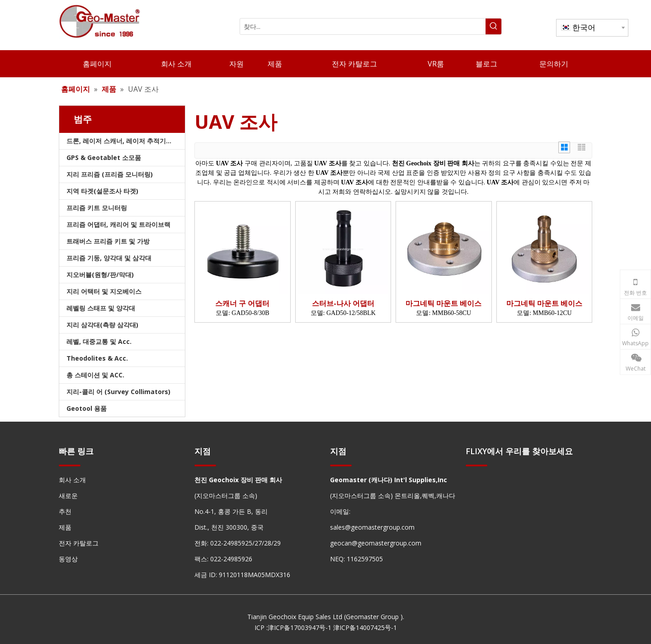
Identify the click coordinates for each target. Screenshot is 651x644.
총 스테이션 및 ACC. (95, 375)
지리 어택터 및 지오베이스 (104, 291)
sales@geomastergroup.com (372, 527)
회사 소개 (72, 480)
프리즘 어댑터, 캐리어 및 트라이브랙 (118, 224)
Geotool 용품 (87, 408)
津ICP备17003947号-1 (300, 628)
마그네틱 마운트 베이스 (443, 303)
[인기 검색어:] (493, 26)
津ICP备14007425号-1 (365, 628)
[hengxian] (70, 465)
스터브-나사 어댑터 (343, 303)
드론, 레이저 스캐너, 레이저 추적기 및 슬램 (126, 141)
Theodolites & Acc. (97, 358)
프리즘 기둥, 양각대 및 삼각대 (109, 258)
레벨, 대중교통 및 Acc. (99, 341)
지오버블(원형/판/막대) (100, 275)
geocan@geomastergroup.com (376, 543)
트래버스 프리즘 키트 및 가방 (108, 241)
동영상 (68, 559)
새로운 (68, 496)
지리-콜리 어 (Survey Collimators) (118, 392)
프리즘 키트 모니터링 (97, 208)
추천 (65, 511)
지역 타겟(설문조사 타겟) (102, 191)
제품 (65, 527)
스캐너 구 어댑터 (242, 303)
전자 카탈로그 (79, 543)
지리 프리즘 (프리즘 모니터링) (110, 174)
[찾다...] (363, 26)
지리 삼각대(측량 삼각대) (102, 325)
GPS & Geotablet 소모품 (104, 157)
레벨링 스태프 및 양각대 (101, 308)
